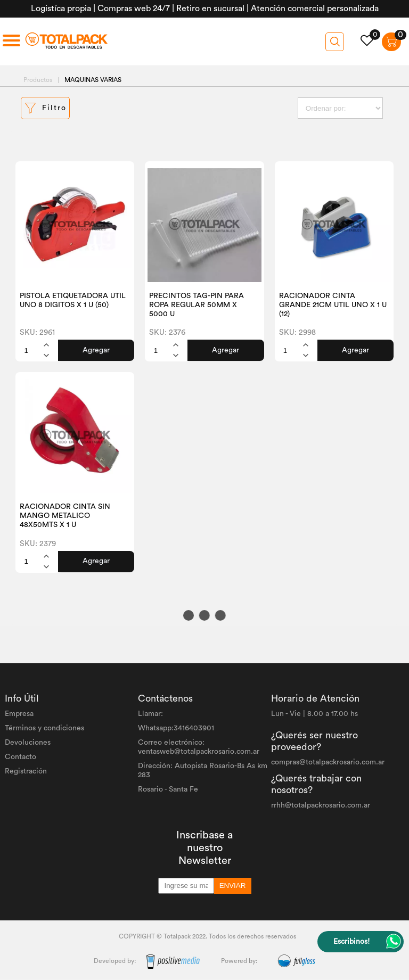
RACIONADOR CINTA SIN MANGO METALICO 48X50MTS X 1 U (65, 516)
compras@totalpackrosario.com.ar (328, 762)
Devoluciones (28, 743)
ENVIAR (233, 886)
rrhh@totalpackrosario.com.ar (321, 805)
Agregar (96, 350)
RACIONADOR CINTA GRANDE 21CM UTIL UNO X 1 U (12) (333, 305)
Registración (26, 771)
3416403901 (194, 728)
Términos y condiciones (44, 728)
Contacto (21, 757)
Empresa (19, 714)
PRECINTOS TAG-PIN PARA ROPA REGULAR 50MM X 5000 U (197, 305)
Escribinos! (351, 942)
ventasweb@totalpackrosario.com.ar (199, 752)
